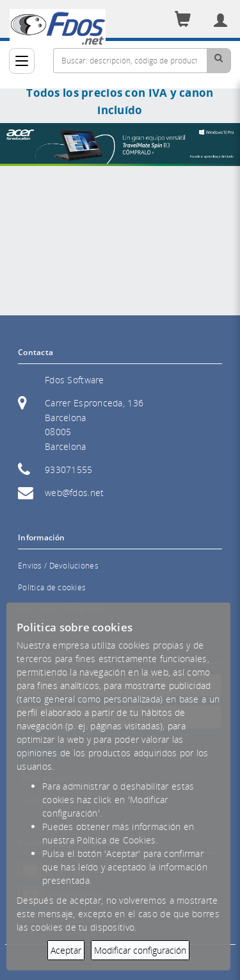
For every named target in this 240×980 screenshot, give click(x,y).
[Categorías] (22, 61)
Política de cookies (52, 587)
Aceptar (66, 950)
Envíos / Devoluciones (58, 566)
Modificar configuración (140, 950)
